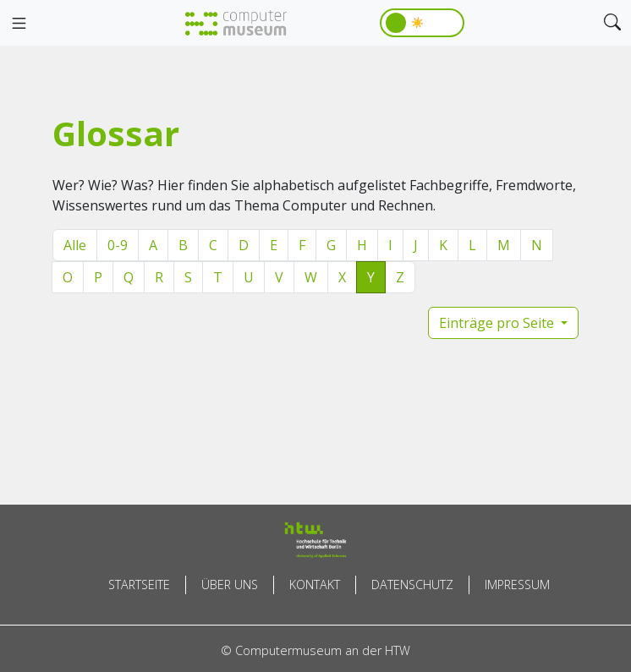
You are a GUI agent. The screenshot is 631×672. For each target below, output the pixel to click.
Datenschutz (412, 585)
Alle (75, 245)
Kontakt (315, 585)
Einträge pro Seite (498, 323)
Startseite (139, 585)
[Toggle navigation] (19, 24)
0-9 (118, 245)
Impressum (517, 585)
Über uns (230, 585)
